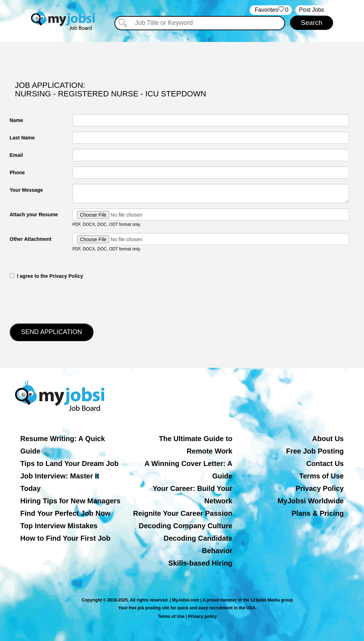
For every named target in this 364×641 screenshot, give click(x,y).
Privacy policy (202, 616)
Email (16, 155)
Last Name (22, 138)
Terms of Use (322, 476)
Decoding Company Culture (185, 526)
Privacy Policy (320, 488)
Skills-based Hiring (200, 563)
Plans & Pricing (318, 513)
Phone (17, 173)
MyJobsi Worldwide (311, 501)
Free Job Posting (315, 451)
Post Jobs (311, 10)
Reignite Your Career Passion (183, 513)
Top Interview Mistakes (59, 526)
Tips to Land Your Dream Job (69, 463)
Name (16, 120)
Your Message (26, 190)
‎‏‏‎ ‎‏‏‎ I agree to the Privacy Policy (46, 276)
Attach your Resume (34, 214)
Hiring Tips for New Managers (70, 501)
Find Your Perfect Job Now (65, 513)
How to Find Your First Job (65, 538)
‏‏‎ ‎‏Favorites (271, 10)
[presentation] (64, 301)
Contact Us (325, 463)
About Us (328, 439)
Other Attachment (31, 239)
